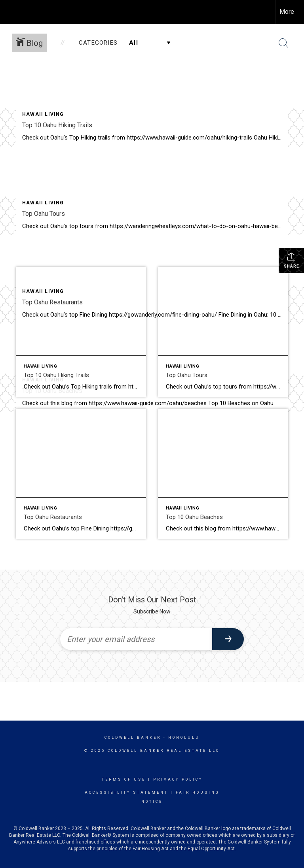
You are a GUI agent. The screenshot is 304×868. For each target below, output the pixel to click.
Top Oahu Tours (44, 214)
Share (292, 260)
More (287, 12)
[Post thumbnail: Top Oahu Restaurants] (81, 474)
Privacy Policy (178, 779)
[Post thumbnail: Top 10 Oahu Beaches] (223, 474)
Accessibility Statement (126, 793)
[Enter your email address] (136, 639)
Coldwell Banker (133, 738)
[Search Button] (283, 43)
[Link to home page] (10, 12)
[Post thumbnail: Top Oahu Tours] (223, 332)
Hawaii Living (43, 114)
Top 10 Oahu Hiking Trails (57, 125)
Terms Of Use (124, 779)
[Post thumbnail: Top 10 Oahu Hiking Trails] (81, 332)
